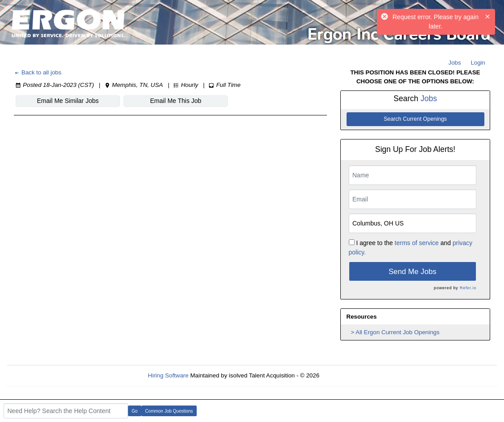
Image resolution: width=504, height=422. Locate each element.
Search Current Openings (415, 119)
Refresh (346, 375)
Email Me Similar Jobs (68, 101)
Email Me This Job (176, 101)
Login (478, 63)
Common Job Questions (169, 411)
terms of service (417, 243)
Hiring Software (168, 375)
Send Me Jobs (412, 272)
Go (134, 411)
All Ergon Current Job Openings (397, 332)
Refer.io (468, 288)
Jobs (454, 63)
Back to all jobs (38, 72)
